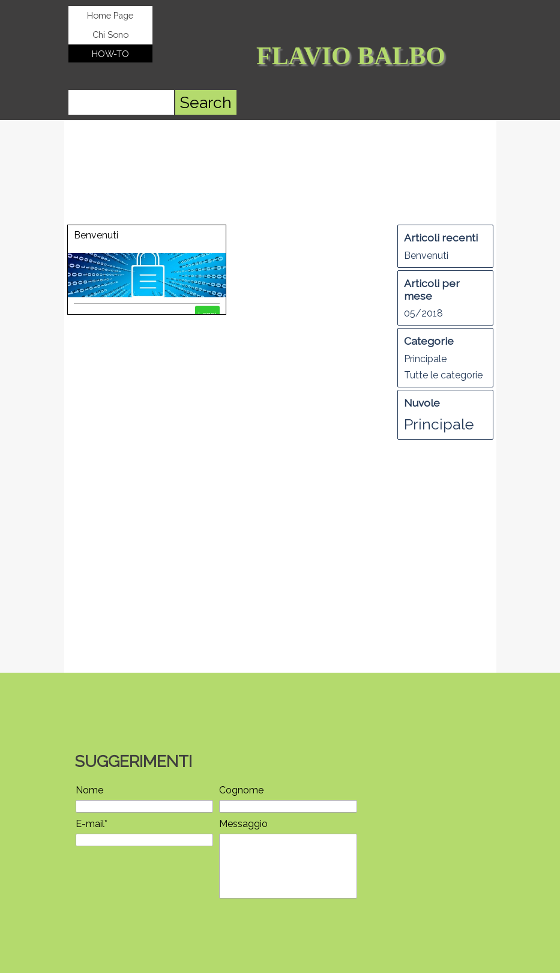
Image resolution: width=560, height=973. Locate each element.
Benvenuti (96, 235)
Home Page (110, 15)
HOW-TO (110, 54)
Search (206, 102)
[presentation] (167, 930)
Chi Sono (110, 35)
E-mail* (92, 824)
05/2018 (423, 313)
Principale (425, 359)
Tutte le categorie (443, 375)
